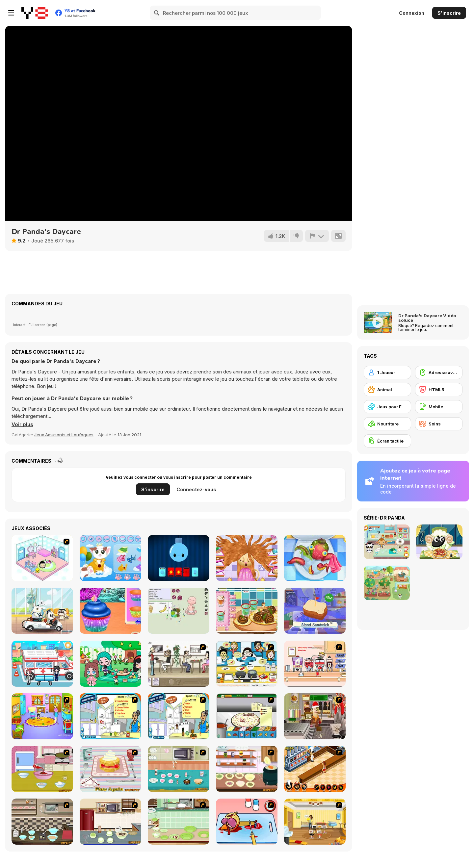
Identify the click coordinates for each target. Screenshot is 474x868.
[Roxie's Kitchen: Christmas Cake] (247, 611)
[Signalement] (317, 236)
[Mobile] (439, 407)
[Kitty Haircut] (247, 558)
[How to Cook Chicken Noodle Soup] (247, 769)
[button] (22, 424)
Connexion (412, 13)
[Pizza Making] (247, 716)
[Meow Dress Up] (110, 558)
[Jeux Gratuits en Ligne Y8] (35, 13)
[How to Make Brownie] (179, 769)
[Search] (157, 13)
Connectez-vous (196, 489)
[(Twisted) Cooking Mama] (247, 822)
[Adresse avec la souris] (439, 372)
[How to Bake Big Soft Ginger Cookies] (42, 822)
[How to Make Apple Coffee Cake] (179, 822)
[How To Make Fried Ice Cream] (42, 769)
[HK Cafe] (247, 664)
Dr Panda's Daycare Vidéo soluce (427, 318)
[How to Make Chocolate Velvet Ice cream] (110, 822)
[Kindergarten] (42, 716)
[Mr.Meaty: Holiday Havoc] (315, 716)
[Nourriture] (387, 424)
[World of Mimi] (42, 558)
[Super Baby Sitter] (315, 822)
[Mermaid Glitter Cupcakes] (110, 611)
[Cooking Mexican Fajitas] (110, 716)
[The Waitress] (179, 664)
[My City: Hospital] (42, 664)
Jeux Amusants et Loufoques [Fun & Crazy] (64, 435)
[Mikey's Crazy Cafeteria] (315, 664)
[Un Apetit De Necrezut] (315, 769)
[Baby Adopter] (179, 611)
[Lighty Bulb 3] (179, 558)
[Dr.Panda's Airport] (42, 611)
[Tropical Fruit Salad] (179, 716)
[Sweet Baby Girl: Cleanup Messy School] (315, 558)
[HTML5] (439, 390)
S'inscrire (449, 13)
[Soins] (439, 424)
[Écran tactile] (387, 441)
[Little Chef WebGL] (315, 611)
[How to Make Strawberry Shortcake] (110, 769)
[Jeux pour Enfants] (387, 407)
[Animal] (387, 390)
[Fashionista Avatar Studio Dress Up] (110, 664)
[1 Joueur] (387, 372)
